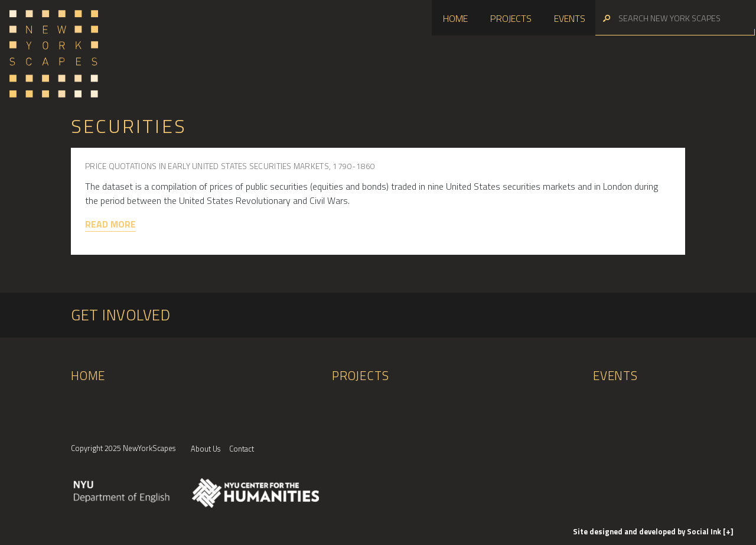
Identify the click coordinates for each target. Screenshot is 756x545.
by (648, 531)
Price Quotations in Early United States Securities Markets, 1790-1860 (230, 166)
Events (570, 18)
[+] (728, 531)
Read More (110, 224)
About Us (206, 449)
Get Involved (120, 315)
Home (455, 18)
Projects (511, 18)
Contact (242, 449)
